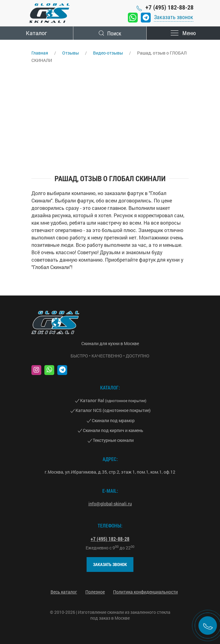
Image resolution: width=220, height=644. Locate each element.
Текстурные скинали (113, 440)
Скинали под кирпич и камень (113, 430)
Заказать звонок (174, 17)
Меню (183, 33)
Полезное (95, 592)
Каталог (36, 33)
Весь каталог (64, 592)
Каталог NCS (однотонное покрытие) (113, 410)
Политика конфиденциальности (145, 592)
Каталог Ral (113, 400)
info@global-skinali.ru (110, 504)
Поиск (110, 33)
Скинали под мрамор (113, 420)
